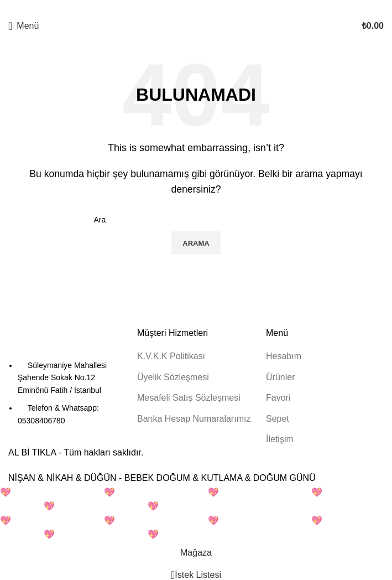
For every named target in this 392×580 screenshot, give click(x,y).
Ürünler (280, 377)
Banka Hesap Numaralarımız (194, 419)
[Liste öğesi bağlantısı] (67, 393)
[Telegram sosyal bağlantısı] (215, 7)
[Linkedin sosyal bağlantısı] (205, 7)
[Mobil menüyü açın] (23, 26)
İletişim (280, 439)
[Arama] (196, 220)
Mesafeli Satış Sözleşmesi (189, 398)
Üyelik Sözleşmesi (173, 377)
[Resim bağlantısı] (67, 342)
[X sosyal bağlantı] (187, 7)
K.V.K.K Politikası (171, 356)
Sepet (278, 419)
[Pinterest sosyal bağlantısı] (196, 7)
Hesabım (284, 356)
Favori (278, 398)
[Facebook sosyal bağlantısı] (177, 7)
